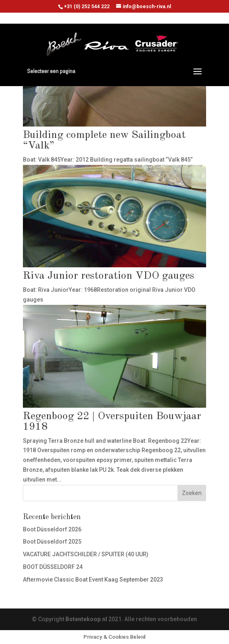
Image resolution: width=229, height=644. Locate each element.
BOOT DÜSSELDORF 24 (53, 567)
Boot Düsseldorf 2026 (52, 529)
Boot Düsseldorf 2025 (52, 542)
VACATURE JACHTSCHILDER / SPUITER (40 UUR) (86, 554)
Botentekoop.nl (86, 619)
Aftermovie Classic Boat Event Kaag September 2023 (93, 580)
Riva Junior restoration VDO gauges (109, 276)
